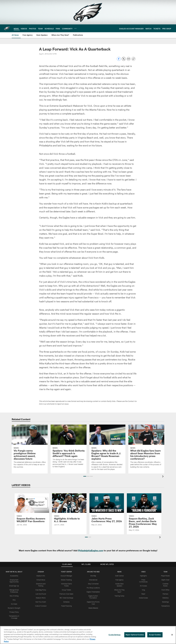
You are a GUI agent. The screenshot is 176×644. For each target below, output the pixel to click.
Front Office (165, 590)
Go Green (14, 604)
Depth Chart (165, 580)
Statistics (165, 598)
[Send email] (129, 60)
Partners (165, 594)
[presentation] (163, 477)
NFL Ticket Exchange (66, 598)
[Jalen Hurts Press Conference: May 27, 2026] (107, 511)
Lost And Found (41, 594)
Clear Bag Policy (41, 590)
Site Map (93, 576)
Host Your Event (41, 602)
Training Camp (119, 596)
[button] (85, 476)
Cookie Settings (115, 635)
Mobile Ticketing (66, 580)
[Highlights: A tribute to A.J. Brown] (69, 511)
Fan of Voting (14, 596)
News (119, 572)
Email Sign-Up (14, 586)
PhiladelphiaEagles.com (91, 550)
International (93, 580)
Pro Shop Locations (93, 588)
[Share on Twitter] (124, 60)
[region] (88, 635)
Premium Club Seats (66, 594)
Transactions (165, 606)
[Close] (172, 635)
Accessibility (14, 576)
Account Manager (66, 576)
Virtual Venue (41, 580)
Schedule (66, 602)
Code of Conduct (41, 606)
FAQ (14, 600)
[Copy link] (133, 59)
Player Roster (165, 576)
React (143, 594)
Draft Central (119, 576)
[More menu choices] (75, 28)
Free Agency (119, 580)
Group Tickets (66, 590)
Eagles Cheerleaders (93, 592)
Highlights (143, 576)
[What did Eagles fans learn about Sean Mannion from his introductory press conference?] (146, 448)
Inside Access (143, 598)
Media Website (93, 608)
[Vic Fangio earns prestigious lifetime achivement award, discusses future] (30, 448)
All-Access (143, 586)
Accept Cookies (155, 635)
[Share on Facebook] (119, 60)
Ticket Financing (66, 606)
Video (143, 572)
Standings (165, 602)
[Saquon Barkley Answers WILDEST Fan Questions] (32, 511)
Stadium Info (41, 576)
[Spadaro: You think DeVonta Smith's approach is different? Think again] (69, 448)
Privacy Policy (14, 612)
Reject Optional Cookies (135, 635)
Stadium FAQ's (41, 598)
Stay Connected (93, 584)
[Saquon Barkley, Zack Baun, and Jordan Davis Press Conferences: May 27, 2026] (144, 514)
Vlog (143, 590)
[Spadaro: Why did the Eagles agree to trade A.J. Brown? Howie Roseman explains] (107, 449)
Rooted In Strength (14, 608)
